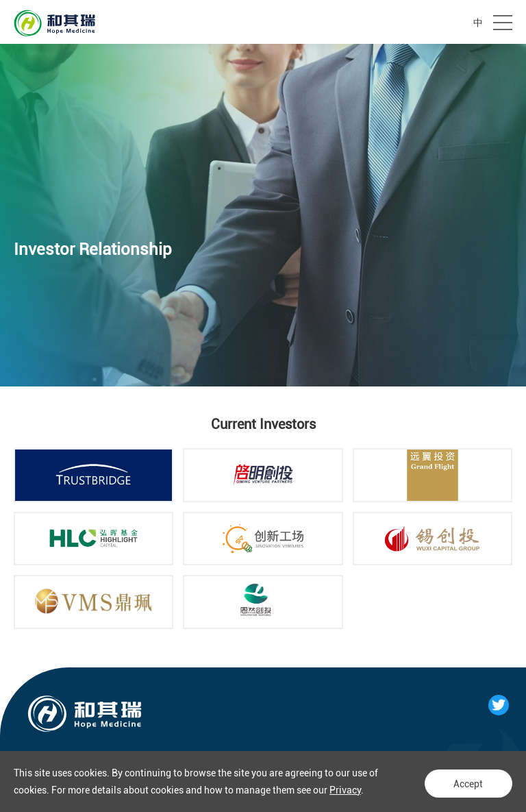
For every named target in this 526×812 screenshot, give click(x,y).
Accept (465, 782)
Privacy (345, 790)
